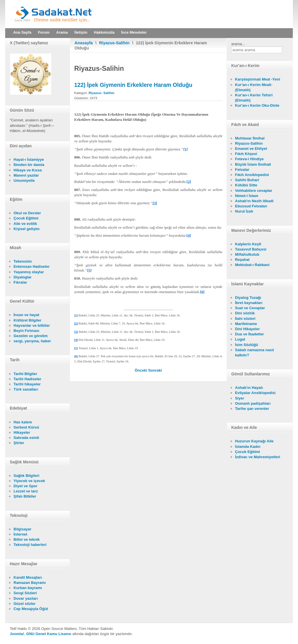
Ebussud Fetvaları (251, 206)
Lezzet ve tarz (26, 491)
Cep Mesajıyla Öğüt (31, 609)
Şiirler (19, 443)
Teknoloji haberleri (30, 545)
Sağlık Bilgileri (26, 476)
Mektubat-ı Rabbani (252, 265)
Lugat (240, 339)
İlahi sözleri (245, 319)
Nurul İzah (244, 211)
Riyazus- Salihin (102, 93)
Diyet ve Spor (25, 486)
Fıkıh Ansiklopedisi (252, 175)
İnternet (20, 534)
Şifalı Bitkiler (25, 496)
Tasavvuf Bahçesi (251, 249)
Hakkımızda (104, 32)
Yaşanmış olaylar (29, 272)
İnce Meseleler (134, 32)
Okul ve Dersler (27, 213)
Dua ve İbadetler (249, 334)
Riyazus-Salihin (114, 43)
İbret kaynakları (249, 303)
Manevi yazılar (26, 175)
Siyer (240, 398)
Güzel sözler (25, 604)
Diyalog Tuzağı (248, 298)
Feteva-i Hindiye (249, 159)
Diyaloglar (23, 277)
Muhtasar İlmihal (250, 138)
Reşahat (242, 260)
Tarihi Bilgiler (25, 374)
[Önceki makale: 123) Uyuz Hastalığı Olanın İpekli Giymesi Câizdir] (141, 370)
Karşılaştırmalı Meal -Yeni (258, 79)
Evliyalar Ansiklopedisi (255, 393)
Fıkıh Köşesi (246, 154)
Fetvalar (242, 170)
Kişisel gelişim (26, 229)
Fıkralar (20, 282)
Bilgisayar (22, 529)
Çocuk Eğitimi (26, 218)
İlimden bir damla (29, 165)
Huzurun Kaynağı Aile (254, 441)
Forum (44, 32)
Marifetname (246, 324)
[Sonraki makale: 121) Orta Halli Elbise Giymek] (155, 370)
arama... (238, 44)
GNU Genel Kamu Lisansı (49, 634)
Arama (62, 32)
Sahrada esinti (26, 438)
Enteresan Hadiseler (31, 266)
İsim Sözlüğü (247, 345)
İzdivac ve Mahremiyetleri (258, 457)
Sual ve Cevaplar (250, 308)
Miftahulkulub (247, 254)
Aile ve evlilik (25, 224)
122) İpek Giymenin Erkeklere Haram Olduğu (133, 85)
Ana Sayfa (22, 32)
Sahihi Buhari (247, 180)
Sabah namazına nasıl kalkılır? (254, 352)
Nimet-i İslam (247, 196)
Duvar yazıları (26, 598)
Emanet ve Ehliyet (251, 149)
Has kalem (23, 422)
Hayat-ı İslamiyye (29, 159)
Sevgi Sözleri (25, 593)
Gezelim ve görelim (31, 336)
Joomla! (17, 634)
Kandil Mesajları (28, 577)
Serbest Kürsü (26, 427)
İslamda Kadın (248, 447)
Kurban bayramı (28, 588)
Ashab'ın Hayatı (249, 388)
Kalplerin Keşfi (248, 244)
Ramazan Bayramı (30, 583)
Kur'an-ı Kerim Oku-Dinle (257, 105)
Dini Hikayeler (247, 329)
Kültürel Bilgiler (27, 320)
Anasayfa (84, 43)
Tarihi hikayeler (27, 384)
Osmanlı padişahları (253, 403)
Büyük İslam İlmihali (253, 164)
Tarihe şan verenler (252, 409)
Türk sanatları (26, 389)
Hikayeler (22, 432)
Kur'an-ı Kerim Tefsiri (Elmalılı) (254, 98)
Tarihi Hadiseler (27, 379)
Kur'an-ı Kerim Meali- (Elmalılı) (254, 87)
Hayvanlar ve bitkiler (32, 325)
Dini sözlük (245, 313)
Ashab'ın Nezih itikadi (254, 201)
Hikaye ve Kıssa (28, 170)
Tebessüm (23, 261)
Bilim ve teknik (27, 539)
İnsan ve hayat (26, 315)
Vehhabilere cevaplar (254, 191)
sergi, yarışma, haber (32, 341)
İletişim (81, 32)
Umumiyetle (24, 180)
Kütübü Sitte (246, 185)
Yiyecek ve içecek (29, 481)
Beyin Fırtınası (26, 331)
